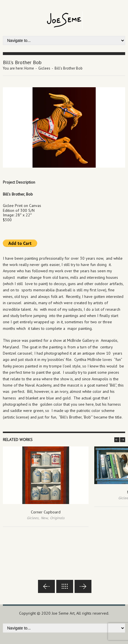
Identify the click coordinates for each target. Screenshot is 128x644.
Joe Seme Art (63, 613)
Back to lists (65, 586)
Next (83, 586)
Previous (46, 586)
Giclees (44, 68)
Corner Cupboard (46, 512)
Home (29, 68)
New (44, 518)
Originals (57, 518)
